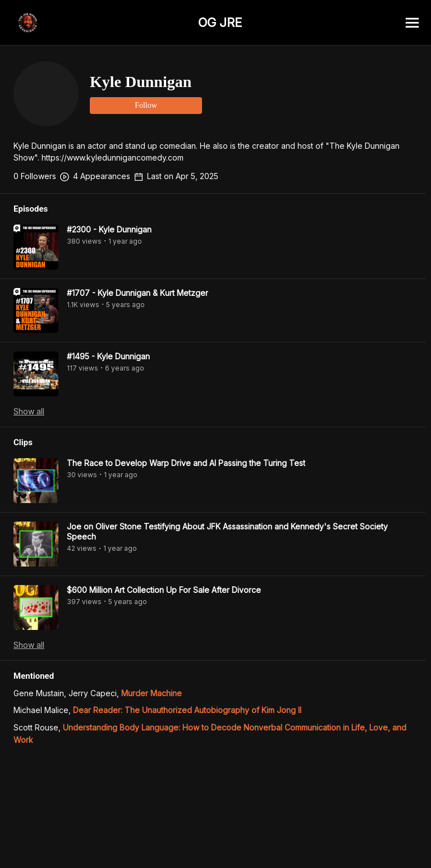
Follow (146, 105)
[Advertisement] (215, 843)
